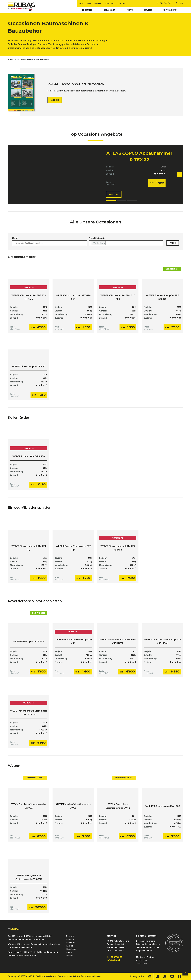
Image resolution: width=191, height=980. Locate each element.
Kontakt (121, 4)
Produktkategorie (97, 238)
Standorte (71, 943)
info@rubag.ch (114, 960)
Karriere (97, 4)
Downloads (109, 4)
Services (70, 956)
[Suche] (179, 3)
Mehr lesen (114, 194)
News (81, 4)
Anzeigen (55, 100)
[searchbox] (49, 243)
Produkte (70, 939)
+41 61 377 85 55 (115, 957)
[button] (180, 174)
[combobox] (49, 243)
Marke (15, 238)
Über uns (70, 936)
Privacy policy (137, 976)
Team (89, 4)
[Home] (11, 60)
